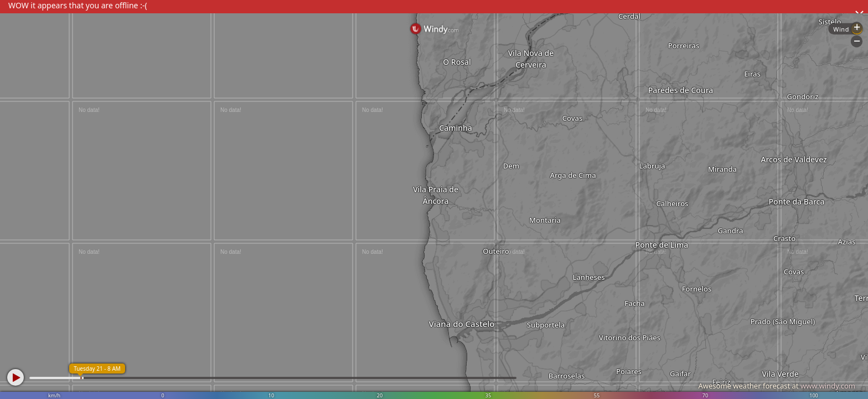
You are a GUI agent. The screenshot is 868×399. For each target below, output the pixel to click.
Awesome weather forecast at (777, 386)
